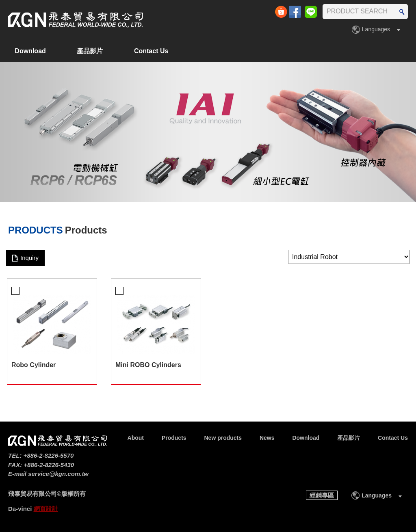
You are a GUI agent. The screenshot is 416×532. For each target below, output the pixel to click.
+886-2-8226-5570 (49, 455)
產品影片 (329, 51)
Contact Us (391, 51)
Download (270, 51)
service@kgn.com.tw (58, 474)
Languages (376, 29)
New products (154, 51)
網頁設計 (46, 509)
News (215, 51)
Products (87, 51)
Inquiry (29, 258)
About (32, 51)
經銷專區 (322, 495)
